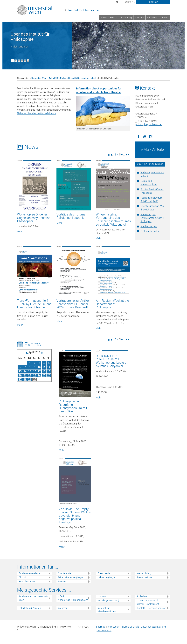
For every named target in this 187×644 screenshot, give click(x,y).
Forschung (126, 18)
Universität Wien (39, 78)
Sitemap (101, 627)
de (119, 2)
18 (44, 371)
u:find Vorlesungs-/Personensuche (73, 598)
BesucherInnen (27, 582)
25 (44, 375)
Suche (130, 2)
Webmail (63, 608)
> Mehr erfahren (20, 47)
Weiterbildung (144, 573)
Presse (62, 582)
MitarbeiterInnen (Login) (71, 577)
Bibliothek (142, 597)
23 (35, 375)
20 (20, 375)
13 (20, 371)
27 (20, 379)
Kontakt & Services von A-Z (151, 608)
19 (49, 371)
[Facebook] (139, 136)
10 (39, 367)
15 (30, 371)
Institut (165, 18)
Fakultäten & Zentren (30, 608)
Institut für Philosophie (84, 10)
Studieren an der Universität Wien (33, 598)
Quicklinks (153, 2)
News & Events (109, 18)
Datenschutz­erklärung (153, 627)
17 (39, 371)
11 (44, 367)
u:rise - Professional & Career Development (149, 602)
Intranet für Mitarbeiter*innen (107, 610)
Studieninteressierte (29, 573)
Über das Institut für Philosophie (30, 37)
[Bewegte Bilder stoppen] (28, 61)
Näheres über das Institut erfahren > (36, 113)
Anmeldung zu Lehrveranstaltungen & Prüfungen (152, 218)
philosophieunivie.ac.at (149, 124)
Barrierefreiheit (131, 627)
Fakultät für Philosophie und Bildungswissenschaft (73, 78)
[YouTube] (145, 136)
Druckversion (104, 630)
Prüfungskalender (150, 231)
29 (30, 379)
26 (49, 375)
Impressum (114, 627)
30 (35, 379)
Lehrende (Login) (107, 577)
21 (25, 375)
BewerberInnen (145, 577)
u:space (102, 597)
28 (25, 379)
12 (49, 367)
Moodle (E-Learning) (108, 601)
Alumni (22, 577)
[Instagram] (151, 136)
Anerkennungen (149, 226)
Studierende (64, 573)
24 (39, 375)
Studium (139, 18)
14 (25, 371)
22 (30, 375)
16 (35, 371)
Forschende (104, 573)
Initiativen (152, 18)
